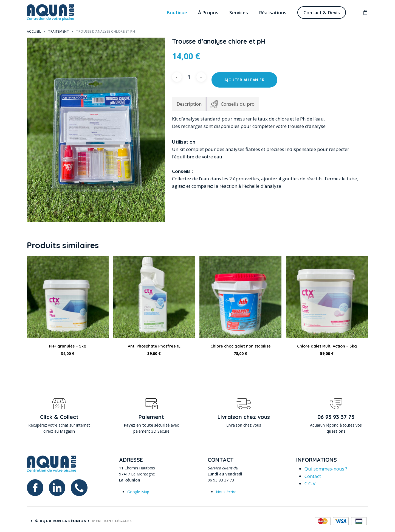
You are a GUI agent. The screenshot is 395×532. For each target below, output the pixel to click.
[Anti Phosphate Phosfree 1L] (154, 297)
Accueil (34, 31)
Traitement (59, 31)
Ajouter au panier (245, 80)
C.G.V (310, 484)
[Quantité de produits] (189, 77)
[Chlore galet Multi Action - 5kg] (327, 297)
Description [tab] (189, 104)
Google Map (138, 492)
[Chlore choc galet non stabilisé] (240, 297)
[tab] (232, 104)
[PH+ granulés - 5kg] (68, 297)
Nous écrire (226, 492)
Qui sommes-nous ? (326, 469)
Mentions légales (112, 521)
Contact (313, 476)
